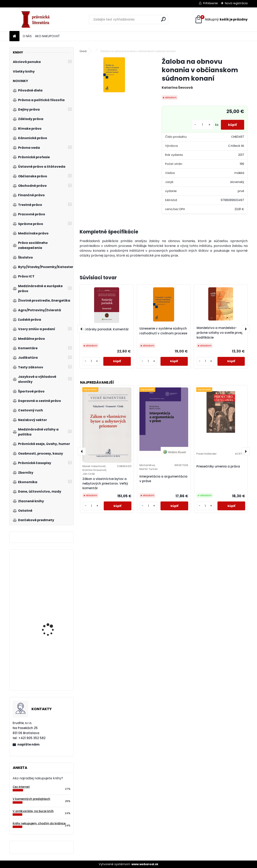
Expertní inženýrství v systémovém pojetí (51, 670)
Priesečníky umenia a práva (218, 466)
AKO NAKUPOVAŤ (47, 36)
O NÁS (27, 36)
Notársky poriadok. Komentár (106, 329)
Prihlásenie (210, 3)
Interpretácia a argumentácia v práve (163, 479)
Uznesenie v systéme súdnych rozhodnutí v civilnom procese (163, 331)
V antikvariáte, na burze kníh (33, 811)
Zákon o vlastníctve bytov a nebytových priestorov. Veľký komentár (105, 483)
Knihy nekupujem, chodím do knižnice (39, 823)
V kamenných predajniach (31, 799)
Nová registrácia (236, 3)
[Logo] (37, 20)
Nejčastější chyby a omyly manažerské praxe (49, 621)
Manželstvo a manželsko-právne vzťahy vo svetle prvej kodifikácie (219, 333)
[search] (163, 19)
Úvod (83, 51)
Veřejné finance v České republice (52, 578)
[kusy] (201, 125)
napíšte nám (28, 744)
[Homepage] (14, 36)
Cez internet (21, 787)
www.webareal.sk (145, 864)
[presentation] (81, 329)
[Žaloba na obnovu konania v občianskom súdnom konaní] (114, 75)
